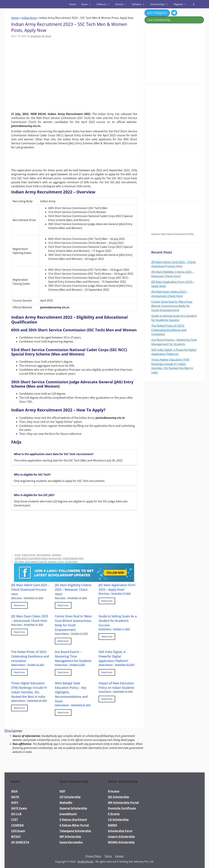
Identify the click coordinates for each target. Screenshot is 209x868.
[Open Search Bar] (194, 4)
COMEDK (17, 825)
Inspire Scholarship (121, 836)
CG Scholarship (118, 819)
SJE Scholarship (119, 797)
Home (73, 4)
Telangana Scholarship (75, 831)
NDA (14, 791)
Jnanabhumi (68, 814)
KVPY (15, 802)
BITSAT (16, 836)
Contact (119, 856)
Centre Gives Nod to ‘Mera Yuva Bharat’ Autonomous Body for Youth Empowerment (172, 306)
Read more (19, 605)
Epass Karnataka (71, 842)
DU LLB (16, 814)
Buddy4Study (85, 862)
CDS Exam (18, 831)
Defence (105, 4)
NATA (15, 797)
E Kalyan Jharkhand (73, 819)
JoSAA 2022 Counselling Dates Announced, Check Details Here (49, 558)
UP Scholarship (70, 797)
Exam (88, 4)
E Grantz (114, 814)
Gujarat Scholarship (73, 808)
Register (182, 4)
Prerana (114, 791)
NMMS (113, 825)
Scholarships (161, 4)
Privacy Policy (93, 856)
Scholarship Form (120, 831)
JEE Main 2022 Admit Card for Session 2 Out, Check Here (46, 562)
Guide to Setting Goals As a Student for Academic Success (118, 621)
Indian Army (29, 18)
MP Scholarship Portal (123, 802)
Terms (108, 856)
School (122, 4)
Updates (57, 555)
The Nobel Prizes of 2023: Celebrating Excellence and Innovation (30, 656)
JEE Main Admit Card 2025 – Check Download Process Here (30, 589)
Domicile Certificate (122, 808)
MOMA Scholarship (121, 842)
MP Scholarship (70, 836)
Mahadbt (66, 802)
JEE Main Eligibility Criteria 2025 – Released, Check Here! (73, 589)
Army (18, 555)
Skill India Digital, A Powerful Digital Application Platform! (114, 656)
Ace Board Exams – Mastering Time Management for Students (73, 656)
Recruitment (44, 555)
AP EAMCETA (20, 842)
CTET (15, 819)
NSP (62, 791)
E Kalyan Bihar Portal (74, 825)
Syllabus (140, 4)
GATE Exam (19, 808)
